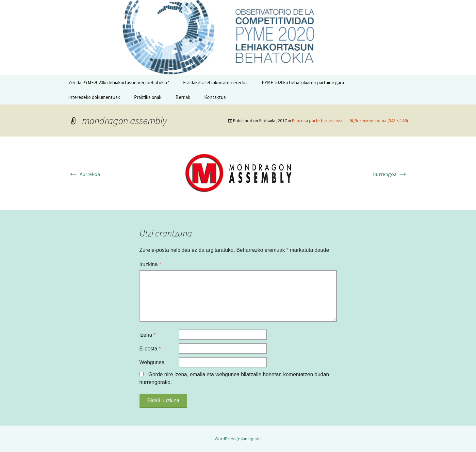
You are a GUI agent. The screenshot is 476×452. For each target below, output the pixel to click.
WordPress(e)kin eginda (238, 439)
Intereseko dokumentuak (94, 97)
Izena (148, 335)
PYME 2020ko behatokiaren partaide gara (303, 82)
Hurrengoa (390, 174)
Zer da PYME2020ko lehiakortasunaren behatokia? (119, 82)
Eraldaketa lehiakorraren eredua (215, 82)
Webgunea (152, 362)
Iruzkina (150, 264)
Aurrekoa (84, 174)
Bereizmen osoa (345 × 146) (381, 121)
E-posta (150, 349)
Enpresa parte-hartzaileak (317, 121)
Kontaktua (215, 97)
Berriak (183, 97)
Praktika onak (148, 97)
